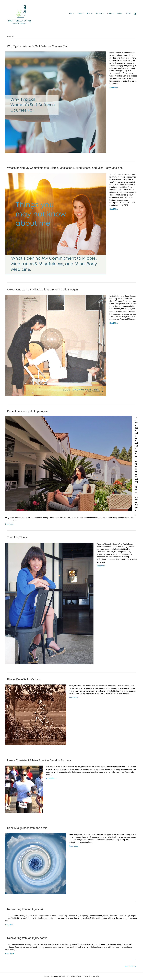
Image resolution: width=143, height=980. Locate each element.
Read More (114, 87)
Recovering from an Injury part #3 (28, 938)
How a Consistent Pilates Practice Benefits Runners (39, 760)
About (80, 14)
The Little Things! (18, 537)
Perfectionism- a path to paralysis (28, 411)
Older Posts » (131, 966)
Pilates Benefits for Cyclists (24, 679)
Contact (110, 14)
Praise (120, 14)
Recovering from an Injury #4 (25, 909)
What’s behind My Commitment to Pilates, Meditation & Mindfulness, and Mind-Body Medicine (65, 168)
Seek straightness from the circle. (28, 828)
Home (72, 14)
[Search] (134, 14)
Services (99, 14)
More (128, 14)
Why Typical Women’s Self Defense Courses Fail (37, 46)
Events (90, 14)
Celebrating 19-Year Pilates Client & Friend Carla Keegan (43, 290)
